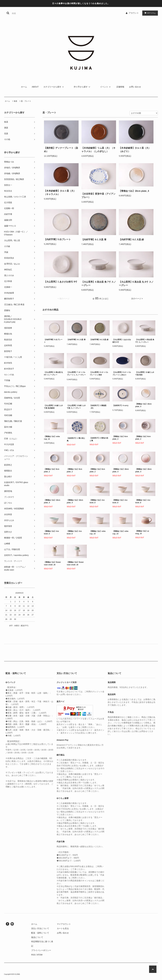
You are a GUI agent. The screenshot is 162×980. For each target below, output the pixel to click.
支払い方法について (40, 928)
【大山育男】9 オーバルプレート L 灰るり (122, 374)
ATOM (40, 955)
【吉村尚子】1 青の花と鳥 (76, 439)
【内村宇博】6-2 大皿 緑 (133, 240)
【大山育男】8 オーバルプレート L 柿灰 (99, 374)
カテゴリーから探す (54, 87)
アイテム (150, 13)
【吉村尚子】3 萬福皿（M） (98, 407)
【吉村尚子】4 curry (120, 406)
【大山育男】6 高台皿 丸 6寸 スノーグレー (136, 284)
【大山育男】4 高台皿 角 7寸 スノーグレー (99, 284)
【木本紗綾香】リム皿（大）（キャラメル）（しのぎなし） (98, 150)
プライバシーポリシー (41, 950)
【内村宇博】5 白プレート (60, 239)
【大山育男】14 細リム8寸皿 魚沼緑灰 (53, 407)
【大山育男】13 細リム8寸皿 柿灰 (145, 374)
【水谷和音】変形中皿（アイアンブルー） (98, 196)
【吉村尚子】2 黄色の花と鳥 (99, 439)
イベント (106, 87)
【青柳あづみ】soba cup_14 (52, 438)
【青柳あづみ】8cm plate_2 (120, 438)
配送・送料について (40, 933)
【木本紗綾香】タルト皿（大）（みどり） (135, 150)
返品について (37, 937)
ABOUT (35, 87)
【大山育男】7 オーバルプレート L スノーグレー (76, 374)
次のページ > (137, 299)
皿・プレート (26, 101)
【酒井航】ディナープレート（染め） (61, 150)
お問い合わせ (135, 87)
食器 (15, 101)
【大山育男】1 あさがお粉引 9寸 (61, 282)
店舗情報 (120, 87)
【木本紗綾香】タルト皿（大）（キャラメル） (60, 193)
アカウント (134, 13)
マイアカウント (64, 924)
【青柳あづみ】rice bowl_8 (97, 501)
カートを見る (63, 928)
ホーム (24, 87)
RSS (33, 955)
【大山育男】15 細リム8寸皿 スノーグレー (76, 407)
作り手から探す (82, 87)
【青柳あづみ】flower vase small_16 (52, 563)
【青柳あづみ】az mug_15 (142, 532)
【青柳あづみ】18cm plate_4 (136, 191)
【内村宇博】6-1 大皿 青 (96, 240)
